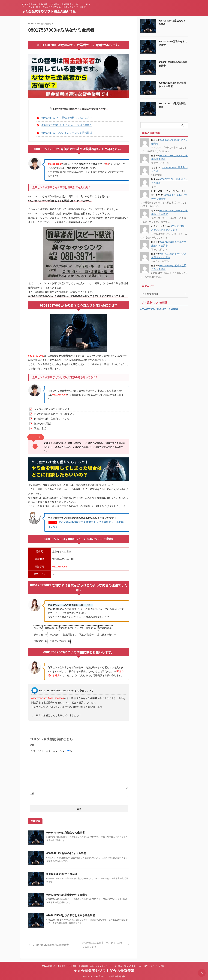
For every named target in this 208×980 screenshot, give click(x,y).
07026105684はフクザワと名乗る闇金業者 (71, 915)
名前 (32, 793)
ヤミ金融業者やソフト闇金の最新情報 (49, 11)
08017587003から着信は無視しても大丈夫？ (65, 118)
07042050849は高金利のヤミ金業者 (67, 894)
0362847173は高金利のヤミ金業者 (66, 853)
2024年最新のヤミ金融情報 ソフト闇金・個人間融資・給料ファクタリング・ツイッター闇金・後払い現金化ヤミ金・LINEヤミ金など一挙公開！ (104, 965)
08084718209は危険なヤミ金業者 (66, 832)
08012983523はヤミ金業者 (62, 873)
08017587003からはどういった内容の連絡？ (65, 125)
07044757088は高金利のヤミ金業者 (158, 309)
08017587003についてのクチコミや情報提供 (65, 132)
